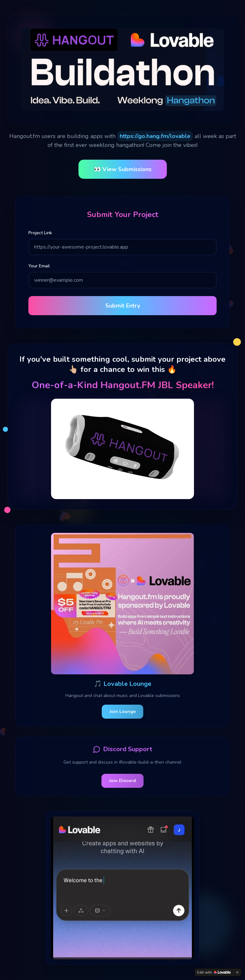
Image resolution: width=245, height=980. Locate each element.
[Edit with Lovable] (214, 972)
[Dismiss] (237, 972)
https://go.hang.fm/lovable (155, 136)
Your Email (39, 266)
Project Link (40, 233)
